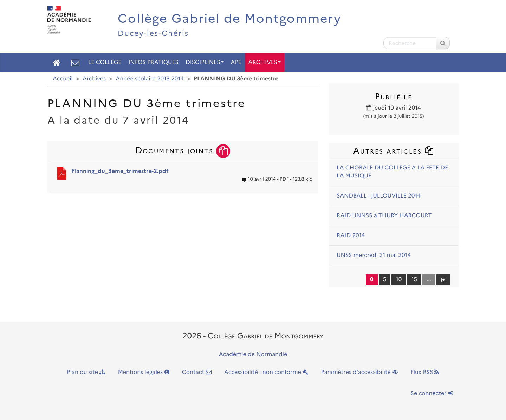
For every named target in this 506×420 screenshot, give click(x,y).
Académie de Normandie (253, 354)
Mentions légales (144, 372)
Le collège (105, 62)
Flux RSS (425, 372)
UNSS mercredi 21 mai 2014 (374, 255)
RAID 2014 (351, 236)
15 (414, 280)
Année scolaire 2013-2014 (150, 79)
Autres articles (394, 151)
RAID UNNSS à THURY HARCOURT (384, 216)
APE (236, 62)
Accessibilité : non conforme (266, 372)
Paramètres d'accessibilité (360, 372)
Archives (265, 62)
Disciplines (205, 62)
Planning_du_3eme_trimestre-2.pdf (120, 171)
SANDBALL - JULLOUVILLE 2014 (379, 196)
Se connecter (432, 393)
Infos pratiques (153, 62)
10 (399, 280)
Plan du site (86, 372)
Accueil (63, 79)
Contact (197, 372)
